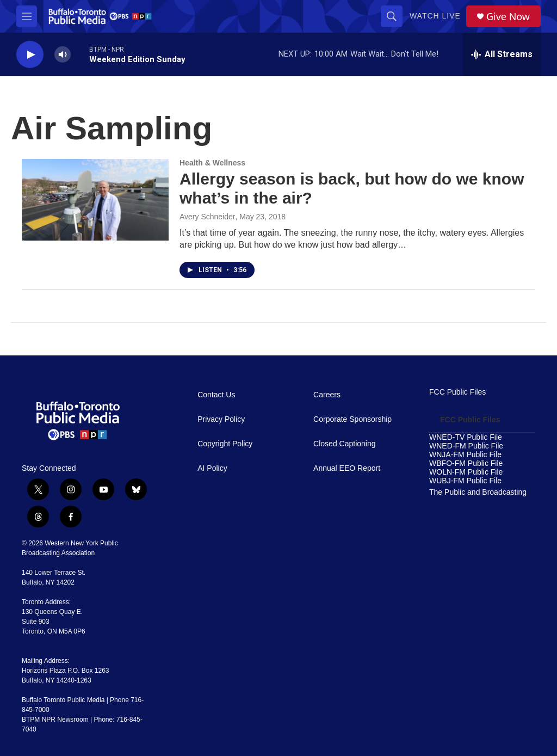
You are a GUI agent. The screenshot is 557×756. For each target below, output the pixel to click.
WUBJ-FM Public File (465, 481)
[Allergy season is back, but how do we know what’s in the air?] (95, 200)
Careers (327, 395)
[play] (30, 55)
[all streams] (502, 54)
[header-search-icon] (392, 16)
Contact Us (216, 395)
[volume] (63, 55)
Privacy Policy (221, 419)
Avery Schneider (207, 217)
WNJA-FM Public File (465, 455)
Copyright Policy (225, 444)
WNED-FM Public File (466, 446)
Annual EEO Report (347, 468)
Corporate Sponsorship (352, 419)
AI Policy (212, 468)
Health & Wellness (212, 163)
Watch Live (435, 16)
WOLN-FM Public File (466, 472)
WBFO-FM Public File (466, 463)
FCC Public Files (457, 392)
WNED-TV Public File (466, 437)
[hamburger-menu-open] (27, 16)
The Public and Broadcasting (478, 492)
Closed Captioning (344, 444)
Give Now (508, 17)
